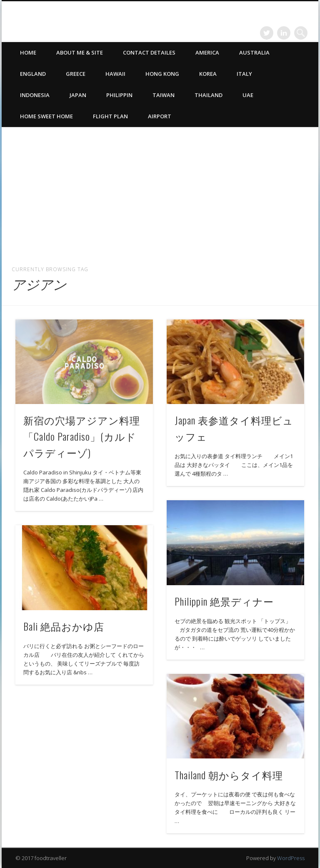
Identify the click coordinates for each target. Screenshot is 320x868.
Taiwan (164, 95)
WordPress (291, 858)
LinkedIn (284, 33)
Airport (160, 116)
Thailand (209, 95)
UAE (248, 95)
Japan (78, 95)
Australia (254, 52)
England (33, 74)
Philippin (119, 95)
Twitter (267, 33)
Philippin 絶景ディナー (224, 601)
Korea (208, 74)
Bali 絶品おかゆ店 (64, 626)
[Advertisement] (160, 193)
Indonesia (35, 95)
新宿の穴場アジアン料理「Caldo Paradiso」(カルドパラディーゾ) (82, 436)
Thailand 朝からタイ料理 (229, 775)
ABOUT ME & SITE (80, 52)
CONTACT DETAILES (149, 52)
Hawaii (115, 74)
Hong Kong (162, 74)
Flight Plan (110, 116)
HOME (28, 52)
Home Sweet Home (46, 116)
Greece (76, 74)
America (207, 52)
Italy (244, 74)
